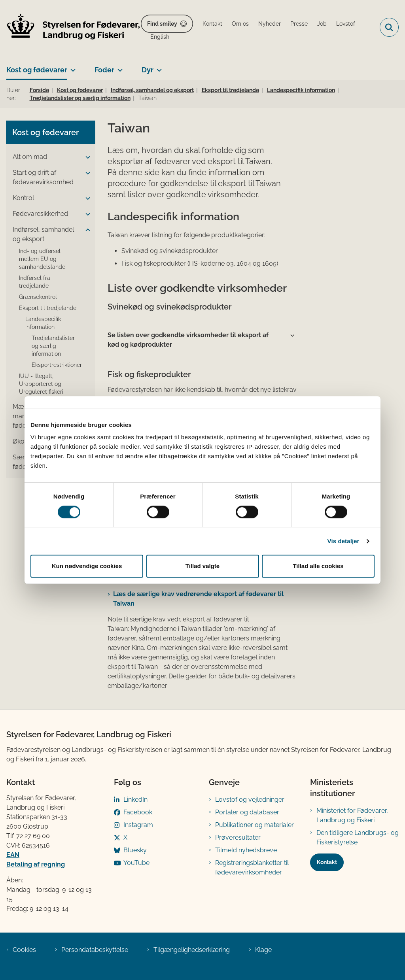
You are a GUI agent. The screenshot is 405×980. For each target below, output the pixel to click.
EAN (13, 855)
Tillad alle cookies (318, 566)
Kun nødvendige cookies (87, 566)
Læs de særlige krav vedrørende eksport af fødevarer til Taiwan (198, 599)
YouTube (136, 863)
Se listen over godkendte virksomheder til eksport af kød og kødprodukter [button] (188, 340)
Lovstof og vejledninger (250, 800)
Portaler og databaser (247, 812)
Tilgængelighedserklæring (192, 950)
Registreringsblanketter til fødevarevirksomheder (252, 868)
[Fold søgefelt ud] (389, 27)
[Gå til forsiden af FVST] (70, 27)
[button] (86, 157)
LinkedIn (135, 800)
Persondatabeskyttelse (95, 950)
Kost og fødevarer (37, 70)
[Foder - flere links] (118, 67)
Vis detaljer (343, 541)
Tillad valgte (202, 566)
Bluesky (135, 850)
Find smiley (162, 24)
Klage (263, 950)
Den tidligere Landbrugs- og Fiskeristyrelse (358, 837)
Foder (104, 70)
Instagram (138, 825)
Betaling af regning (36, 864)
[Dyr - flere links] (158, 67)
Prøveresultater (238, 837)
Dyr (148, 70)
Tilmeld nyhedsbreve (246, 850)
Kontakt (327, 862)
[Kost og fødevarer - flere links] (71, 67)
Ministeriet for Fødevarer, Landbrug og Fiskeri (352, 815)
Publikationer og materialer (255, 825)
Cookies (24, 950)
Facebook (138, 812)
